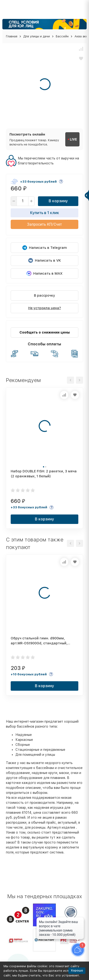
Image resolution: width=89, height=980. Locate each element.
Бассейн (62, 36)
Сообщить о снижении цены (45, 332)
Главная (12, 36)
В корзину (58, 201)
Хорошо (77, 970)
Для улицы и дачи (37, 36)
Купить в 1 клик (45, 213)
